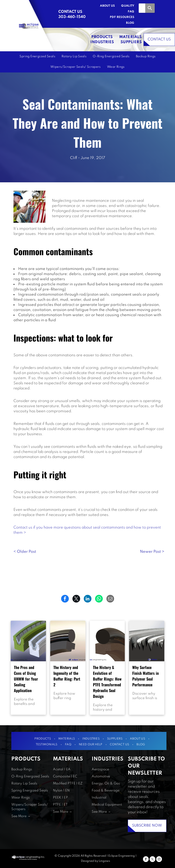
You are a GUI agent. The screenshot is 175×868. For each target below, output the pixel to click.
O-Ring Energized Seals (30, 777)
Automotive (101, 777)
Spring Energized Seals (30, 791)
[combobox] (142, 8)
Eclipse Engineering (122, 856)
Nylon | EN (61, 791)
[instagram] (159, 860)
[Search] (150, 8)
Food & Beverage (106, 791)
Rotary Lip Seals (24, 784)
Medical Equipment (107, 805)
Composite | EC (65, 777)
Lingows (104, 861)
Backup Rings (22, 769)
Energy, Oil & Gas (106, 784)
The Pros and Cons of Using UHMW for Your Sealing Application (26, 679)
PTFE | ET (60, 805)
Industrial (99, 798)
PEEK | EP (60, 798)
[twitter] (152, 860)
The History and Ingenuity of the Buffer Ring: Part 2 (67, 676)
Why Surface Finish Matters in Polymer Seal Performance (146, 676)
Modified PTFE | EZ (68, 784)
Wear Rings (21, 798)
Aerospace (100, 769)
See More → (21, 816)
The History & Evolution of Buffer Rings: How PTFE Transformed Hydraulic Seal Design (107, 682)
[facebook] (146, 860)
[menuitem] (104, 6)
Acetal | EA (62, 769)
